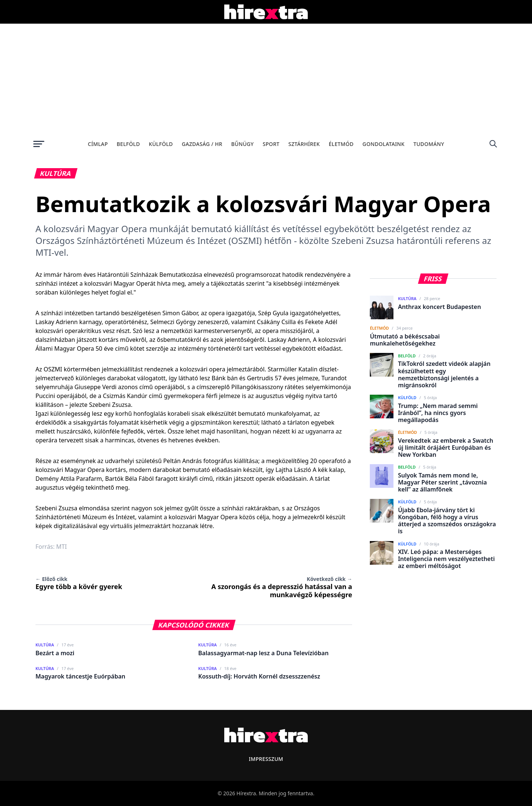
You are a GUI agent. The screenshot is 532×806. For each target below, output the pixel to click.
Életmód (341, 144)
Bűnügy (243, 144)
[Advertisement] (266, 79)
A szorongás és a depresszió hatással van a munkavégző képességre (282, 587)
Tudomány (429, 144)
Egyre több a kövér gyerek (79, 583)
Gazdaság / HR (202, 144)
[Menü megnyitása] (39, 144)
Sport (271, 144)
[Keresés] (493, 144)
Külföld (161, 144)
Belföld (128, 144)
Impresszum (266, 759)
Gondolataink (383, 144)
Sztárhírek (304, 144)
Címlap (98, 144)
